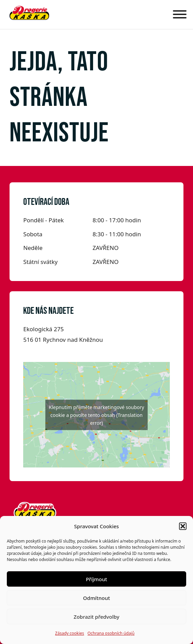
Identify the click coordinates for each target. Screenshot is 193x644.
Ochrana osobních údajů (111, 633)
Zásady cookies (70, 633)
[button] (183, 526)
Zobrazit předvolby (96, 617)
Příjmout (96, 579)
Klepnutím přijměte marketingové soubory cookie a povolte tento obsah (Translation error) (96, 415)
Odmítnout (97, 598)
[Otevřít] (178, 14)
